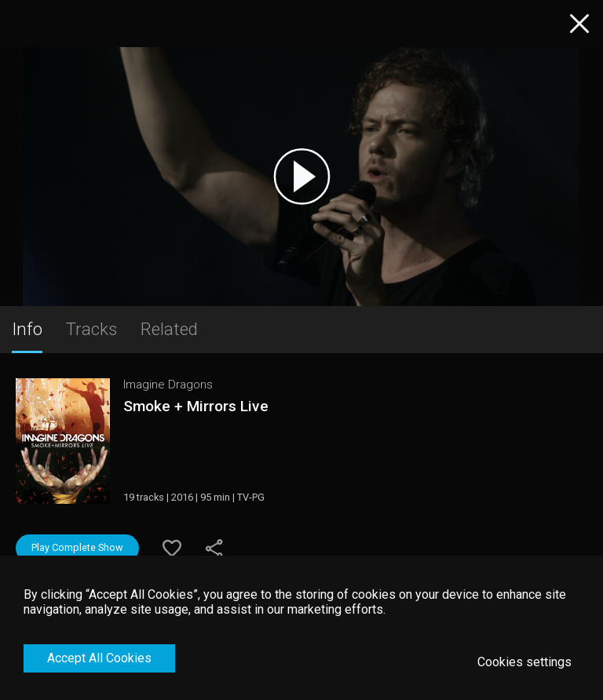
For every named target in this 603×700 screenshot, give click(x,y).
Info (27, 329)
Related (169, 329)
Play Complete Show (77, 547)
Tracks (91, 329)
